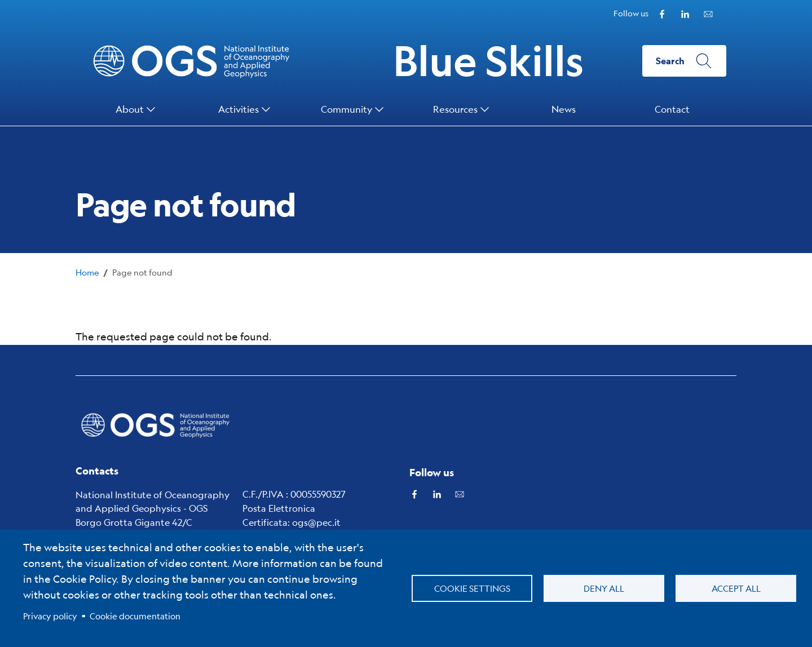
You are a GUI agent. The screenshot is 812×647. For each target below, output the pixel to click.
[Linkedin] (685, 13)
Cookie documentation (135, 616)
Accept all (736, 588)
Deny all (604, 588)
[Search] (684, 61)
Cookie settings (472, 588)
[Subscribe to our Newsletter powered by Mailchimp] (708, 13)
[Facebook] (662, 13)
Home (87, 272)
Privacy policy (50, 616)
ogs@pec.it (316, 522)
